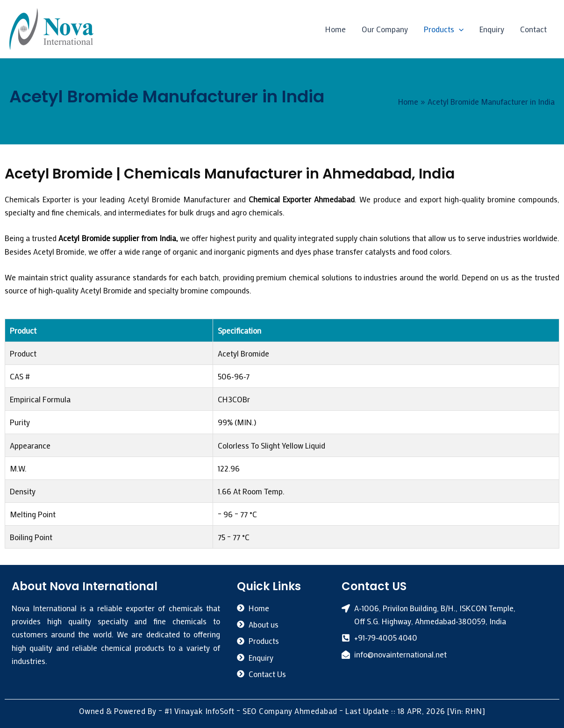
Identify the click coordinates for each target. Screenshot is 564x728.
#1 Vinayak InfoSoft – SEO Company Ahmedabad (251, 710)
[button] (459, 29)
